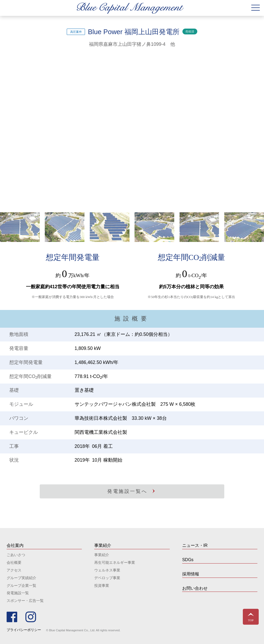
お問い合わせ (195, 588)
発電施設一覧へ (127, 491)
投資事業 (102, 586)
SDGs (188, 560)
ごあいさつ (16, 555)
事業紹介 (102, 555)
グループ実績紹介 (21, 578)
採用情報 (191, 574)
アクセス (14, 570)
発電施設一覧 (18, 593)
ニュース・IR (195, 545)
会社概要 (14, 562)
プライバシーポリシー (24, 630)
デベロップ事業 (107, 578)
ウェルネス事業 (107, 570)
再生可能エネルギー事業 (115, 562)
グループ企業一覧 (21, 586)
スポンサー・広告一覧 (25, 601)
